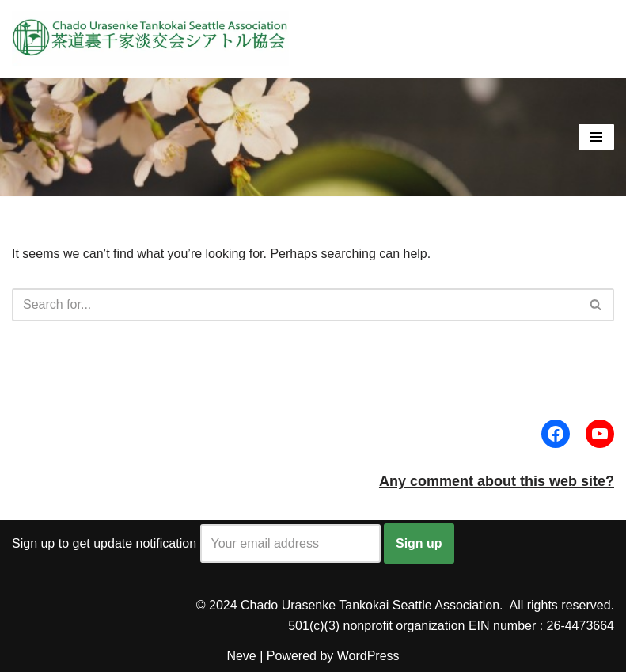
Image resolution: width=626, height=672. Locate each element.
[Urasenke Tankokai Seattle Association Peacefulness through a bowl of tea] (150, 39)
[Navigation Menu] (596, 137)
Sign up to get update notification (196, 544)
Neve (241, 656)
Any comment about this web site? (497, 481)
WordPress (368, 656)
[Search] (295, 305)
